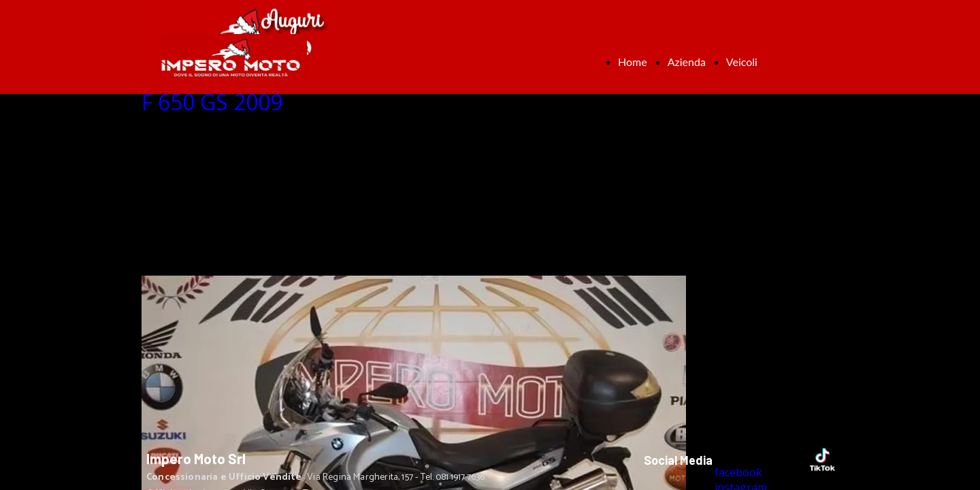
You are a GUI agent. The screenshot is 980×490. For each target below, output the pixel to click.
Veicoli (742, 62)
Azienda (687, 62)
